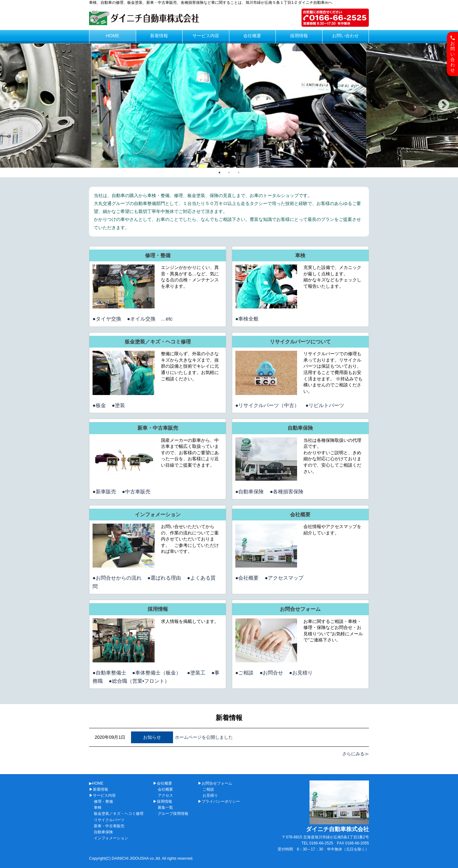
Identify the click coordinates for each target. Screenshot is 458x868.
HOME (113, 36)
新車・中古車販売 (158, 428)
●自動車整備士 (109, 673)
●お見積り (301, 673)
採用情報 (299, 36)
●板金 (99, 405)
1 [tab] (219, 173)
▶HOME (96, 783)
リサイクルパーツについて (300, 342)
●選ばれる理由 (164, 578)
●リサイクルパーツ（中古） (267, 405)
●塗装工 (196, 673)
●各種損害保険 (287, 492)
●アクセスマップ (284, 578)
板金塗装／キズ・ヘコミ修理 (158, 342)
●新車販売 (104, 492)
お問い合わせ (345, 36)
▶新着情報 (99, 789)
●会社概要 (247, 578)
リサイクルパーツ (109, 820)
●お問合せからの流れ (117, 578)
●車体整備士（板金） (157, 673)
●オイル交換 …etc (150, 319)
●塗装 (119, 405)
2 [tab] (229, 173)
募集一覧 (165, 808)
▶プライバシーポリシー (219, 801)
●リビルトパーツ (325, 405)
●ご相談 (245, 673)
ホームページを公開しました (204, 737)
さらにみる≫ (356, 754)
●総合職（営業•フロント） (139, 681)
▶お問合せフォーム (215, 783)
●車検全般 (247, 319)
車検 (300, 255)
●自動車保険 (250, 492)
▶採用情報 (163, 801)
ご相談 (208, 789)
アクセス (165, 795)
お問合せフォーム (300, 609)
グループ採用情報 (173, 814)
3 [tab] (239, 173)
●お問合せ (271, 673)
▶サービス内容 (102, 795)
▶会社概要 (163, 783)
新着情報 (159, 36)
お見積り (210, 795)
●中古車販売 (136, 492)
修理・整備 (158, 255)
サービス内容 (206, 36)
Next (444, 105)
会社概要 (252, 36)
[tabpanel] (229, 106)
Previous (14, 105)
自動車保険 (300, 428)
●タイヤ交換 (107, 319)
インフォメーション (158, 515)
